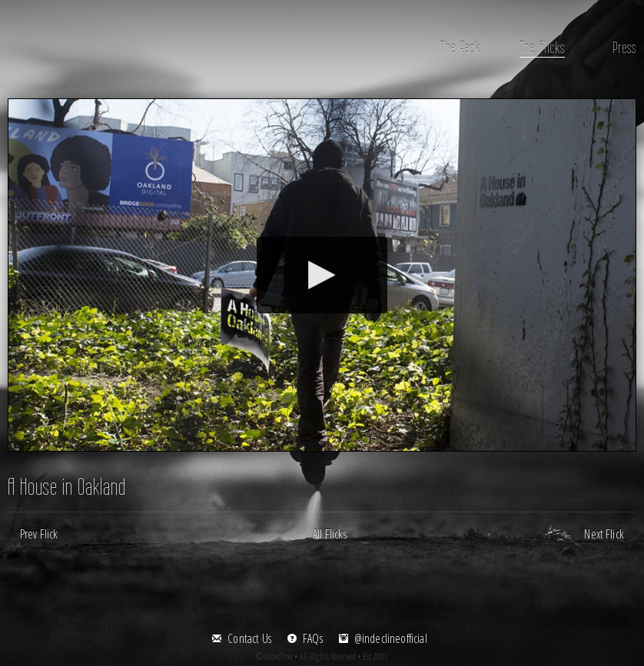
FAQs (313, 638)
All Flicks (330, 534)
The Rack (460, 47)
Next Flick (604, 534)
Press (624, 47)
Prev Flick (39, 534)
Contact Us (249, 638)
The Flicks (542, 47)
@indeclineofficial (391, 638)
